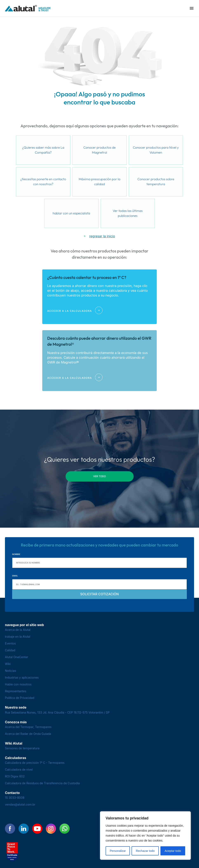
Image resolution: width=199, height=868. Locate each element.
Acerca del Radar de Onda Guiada (28, 734)
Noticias (11, 671)
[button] (192, 8)
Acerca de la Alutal (18, 630)
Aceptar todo (173, 851)
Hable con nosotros (18, 684)
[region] (145, 836)
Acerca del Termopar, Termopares (28, 727)
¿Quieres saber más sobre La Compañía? (43, 150)
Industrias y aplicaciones (22, 677)
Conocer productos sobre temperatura (156, 182)
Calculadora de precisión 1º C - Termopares (35, 763)
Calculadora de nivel (19, 769)
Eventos (10, 643)
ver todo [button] (99, 476)
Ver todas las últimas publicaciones (128, 213)
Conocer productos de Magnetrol (99, 150)
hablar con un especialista (71, 213)
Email (15, 576)
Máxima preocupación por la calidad (99, 182)
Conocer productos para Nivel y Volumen (156, 150)
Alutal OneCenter (17, 657)
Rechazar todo (145, 851)
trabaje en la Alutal (18, 637)
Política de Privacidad (20, 698)
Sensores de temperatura (22, 748)
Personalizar (118, 851)
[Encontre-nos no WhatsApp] (65, 829)
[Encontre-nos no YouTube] (37, 829)
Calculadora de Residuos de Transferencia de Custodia (42, 783)
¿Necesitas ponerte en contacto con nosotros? (43, 182)
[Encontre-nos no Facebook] (10, 829)
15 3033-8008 (15, 798)
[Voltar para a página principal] (28, 8)
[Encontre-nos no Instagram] (51, 829)
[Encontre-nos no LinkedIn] (24, 829)
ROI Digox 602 (15, 776)
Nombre (16, 554)
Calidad (10, 650)
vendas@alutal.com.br (20, 804)
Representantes (16, 691)
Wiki (8, 664)
